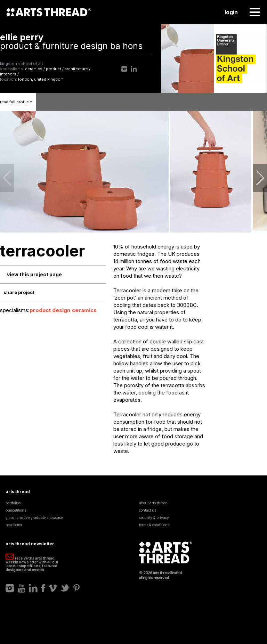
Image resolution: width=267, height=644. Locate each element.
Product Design (50, 310)
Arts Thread (49, 12)
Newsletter (14, 525)
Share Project (19, 292)
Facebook (43, 588)
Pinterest (76, 588)
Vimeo (53, 588)
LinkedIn (134, 69)
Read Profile (18, 102)
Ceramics (84, 310)
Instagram (124, 69)
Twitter (65, 588)
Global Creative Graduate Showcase (34, 518)
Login (231, 12)
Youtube (22, 588)
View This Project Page (34, 274)
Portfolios (13, 503)
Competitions (16, 510)
